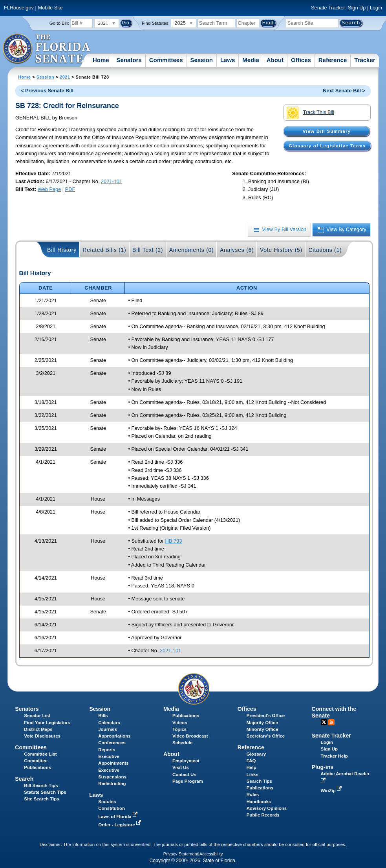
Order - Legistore (120, 825)
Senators (129, 60)
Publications (186, 716)
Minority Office (263, 729)
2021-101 (112, 181)
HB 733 (174, 541)
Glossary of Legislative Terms (327, 146)
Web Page (49, 189)
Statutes (107, 802)
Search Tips (259, 781)
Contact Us (184, 774)
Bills (103, 716)
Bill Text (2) (148, 250)
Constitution (112, 808)
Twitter (324, 722)
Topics (179, 729)
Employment (186, 761)
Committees (166, 60)
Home (101, 60)
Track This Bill (310, 113)
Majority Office (262, 723)
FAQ (251, 761)
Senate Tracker (331, 736)
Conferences (112, 743)
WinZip (332, 791)
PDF (70, 189)
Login (376, 8)
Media (251, 60)
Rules (253, 795)
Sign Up (357, 8)
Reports (107, 750)
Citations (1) (325, 250)
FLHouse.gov (19, 8)
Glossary (256, 754)
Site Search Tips (41, 799)
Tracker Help (334, 756)
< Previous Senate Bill (47, 91)
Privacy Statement (181, 854)
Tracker (365, 60)
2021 (65, 77)
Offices (301, 60)
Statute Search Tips (45, 792)
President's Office (266, 716)
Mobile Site (50, 8)
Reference (333, 60)
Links (252, 774)
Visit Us (181, 767)
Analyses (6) (237, 250)
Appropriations (114, 736)
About (275, 60)
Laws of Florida (119, 817)
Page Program (188, 781)
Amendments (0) (192, 250)
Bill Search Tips (41, 785)
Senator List (37, 716)
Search (24, 779)
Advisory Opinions (267, 808)
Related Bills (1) (104, 250)
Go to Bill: (59, 23)
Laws (228, 60)
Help (252, 767)
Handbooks (259, 802)
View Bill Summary (327, 131)
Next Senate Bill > (344, 91)
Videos (180, 723)
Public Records (263, 815)
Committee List (40, 754)
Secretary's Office (266, 736)
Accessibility (211, 854)
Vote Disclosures (42, 736)
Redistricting (112, 784)
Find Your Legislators (47, 723)
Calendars (109, 723)
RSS (331, 722)
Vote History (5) (281, 250)
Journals (108, 729)
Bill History (62, 250)
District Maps (38, 729)
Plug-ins (323, 767)
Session (201, 60)
